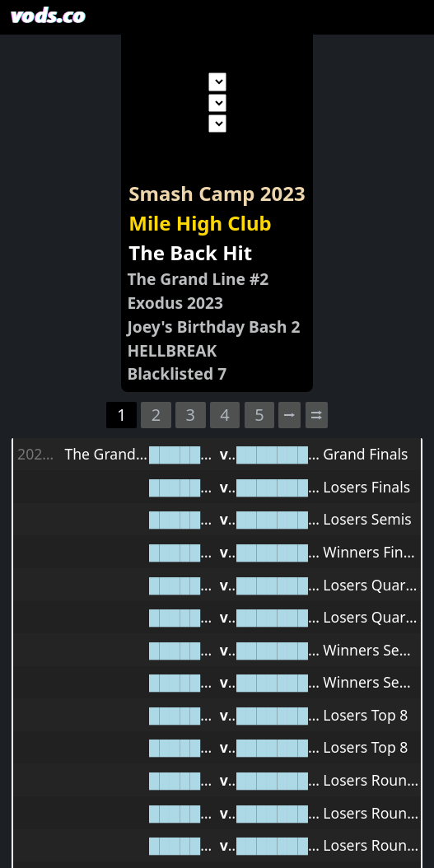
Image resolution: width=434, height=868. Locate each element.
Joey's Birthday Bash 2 (213, 327)
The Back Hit (190, 252)
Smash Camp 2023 (217, 193)
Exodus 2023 (175, 303)
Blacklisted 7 (177, 373)
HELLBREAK (172, 350)
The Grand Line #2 (198, 279)
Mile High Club (200, 223)
